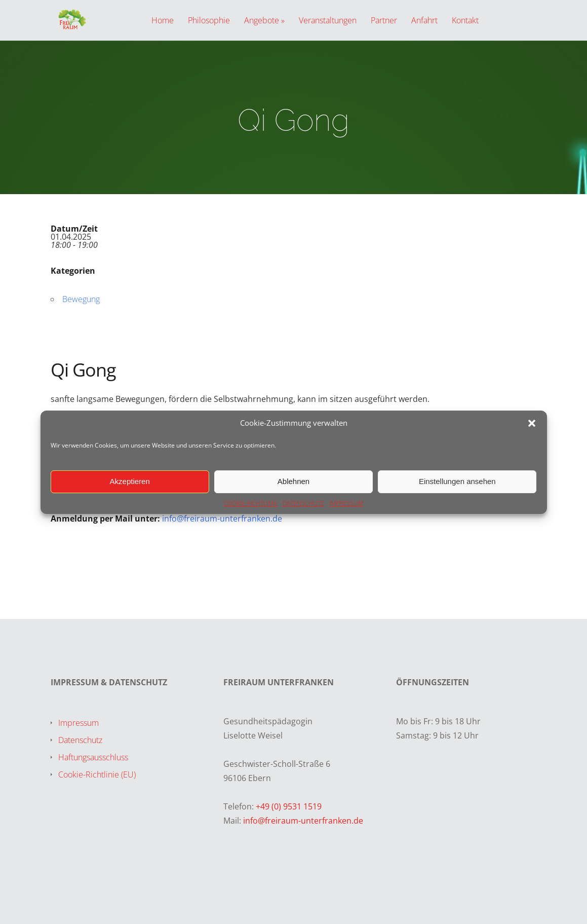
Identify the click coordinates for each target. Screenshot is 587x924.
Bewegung (81, 299)
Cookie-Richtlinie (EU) (97, 774)
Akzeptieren (130, 481)
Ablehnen (293, 481)
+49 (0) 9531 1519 (289, 806)
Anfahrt (424, 21)
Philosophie (209, 21)
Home (163, 21)
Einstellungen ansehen (457, 481)
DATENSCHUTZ (303, 503)
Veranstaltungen (328, 21)
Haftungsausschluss (93, 757)
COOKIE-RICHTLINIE (251, 503)
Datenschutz (80, 740)
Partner (384, 21)
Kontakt (465, 21)
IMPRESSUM (346, 503)
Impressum (79, 723)
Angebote (262, 21)
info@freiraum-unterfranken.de (222, 519)
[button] (532, 423)
